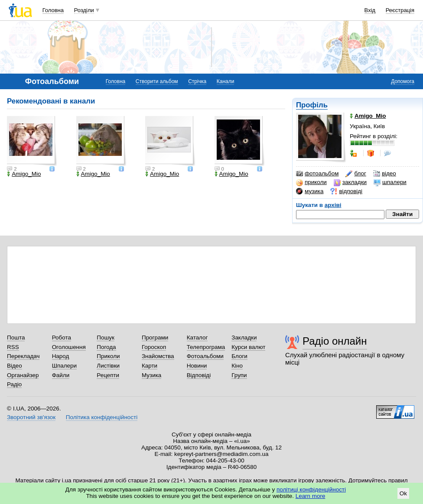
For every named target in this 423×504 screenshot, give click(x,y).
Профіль (312, 105)
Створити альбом (157, 81)
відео (385, 174)
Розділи (84, 10)
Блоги (239, 356)
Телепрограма (206, 347)
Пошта (16, 338)
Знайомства (158, 356)
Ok (403, 493)
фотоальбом (317, 174)
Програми (155, 338)
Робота (62, 338)
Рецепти (108, 375)
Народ (61, 356)
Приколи (108, 356)
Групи (239, 375)
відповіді (346, 191)
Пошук (106, 338)
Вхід (370, 10)
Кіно (237, 366)
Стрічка (197, 81)
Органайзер (23, 375)
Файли (61, 375)
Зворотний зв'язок (31, 417)
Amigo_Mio (24, 174)
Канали (226, 81)
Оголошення (69, 347)
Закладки (244, 338)
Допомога (403, 81)
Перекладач (23, 356)
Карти (150, 366)
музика (310, 191)
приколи (311, 182)
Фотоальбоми (205, 356)
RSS (13, 347)
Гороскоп (154, 347)
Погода (106, 347)
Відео (15, 366)
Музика (151, 375)
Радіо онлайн (335, 341)
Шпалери (64, 366)
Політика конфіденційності (102, 417)
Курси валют (248, 347)
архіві (333, 205)
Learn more (311, 496)
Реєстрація (400, 10)
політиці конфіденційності (311, 489)
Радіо (14, 384)
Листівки (108, 366)
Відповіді (199, 375)
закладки (350, 182)
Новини (197, 366)
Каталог (197, 338)
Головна (53, 10)
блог (356, 174)
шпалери (390, 182)
